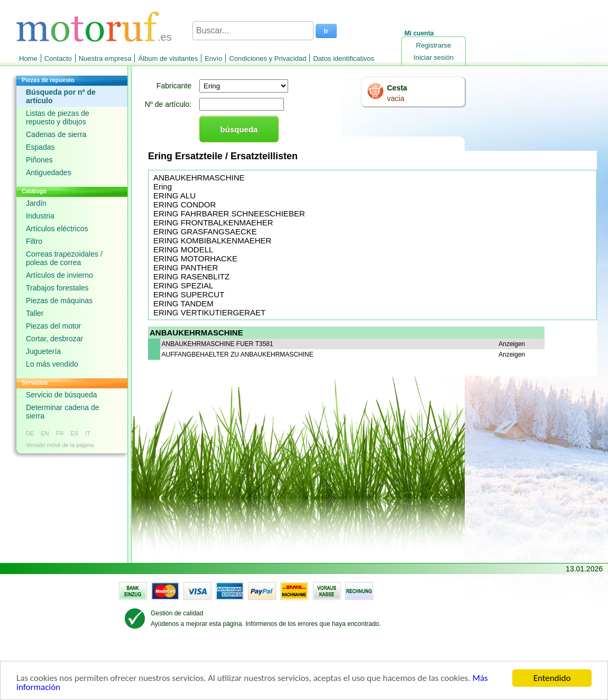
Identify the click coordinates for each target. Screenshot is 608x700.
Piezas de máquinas (59, 301)
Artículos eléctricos (57, 229)
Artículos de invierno (59, 275)
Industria (40, 216)
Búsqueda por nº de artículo (61, 96)
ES (74, 433)
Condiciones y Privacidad (268, 58)
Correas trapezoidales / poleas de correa (64, 258)
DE (30, 433)
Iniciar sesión (434, 57)
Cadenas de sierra (56, 134)
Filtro (34, 241)
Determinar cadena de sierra (63, 412)
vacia (396, 98)
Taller (35, 313)
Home (28, 58)
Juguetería (43, 351)
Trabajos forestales (57, 288)
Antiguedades (49, 172)
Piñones (39, 160)
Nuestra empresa (105, 58)
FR (60, 433)
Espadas (40, 147)
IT (88, 433)
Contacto (58, 58)
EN (45, 433)
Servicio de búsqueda (62, 395)
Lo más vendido (52, 364)
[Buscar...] (253, 31)
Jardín (36, 203)
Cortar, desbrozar (54, 339)
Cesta (397, 88)
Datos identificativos (344, 58)
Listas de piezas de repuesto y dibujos (58, 117)
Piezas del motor (53, 326)
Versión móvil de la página (60, 445)
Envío (213, 58)
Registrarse (434, 45)
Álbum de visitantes (168, 58)
